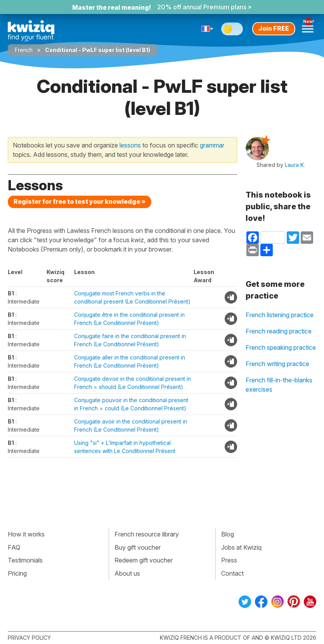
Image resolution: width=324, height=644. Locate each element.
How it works (26, 534)
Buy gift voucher (138, 547)
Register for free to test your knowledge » (80, 201)
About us (127, 573)
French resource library (147, 534)
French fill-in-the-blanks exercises (279, 385)
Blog (228, 534)
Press (229, 560)
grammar (212, 145)
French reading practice (279, 331)
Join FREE (274, 28)
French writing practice (277, 364)
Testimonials (25, 560)
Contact (232, 573)
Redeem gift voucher (144, 560)
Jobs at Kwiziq (241, 547)
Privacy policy (29, 638)
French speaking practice (281, 347)
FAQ (14, 547)
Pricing (17, 573)
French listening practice (280, 315)
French (24, 50)
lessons (130, 145)
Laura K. (295, 165)
